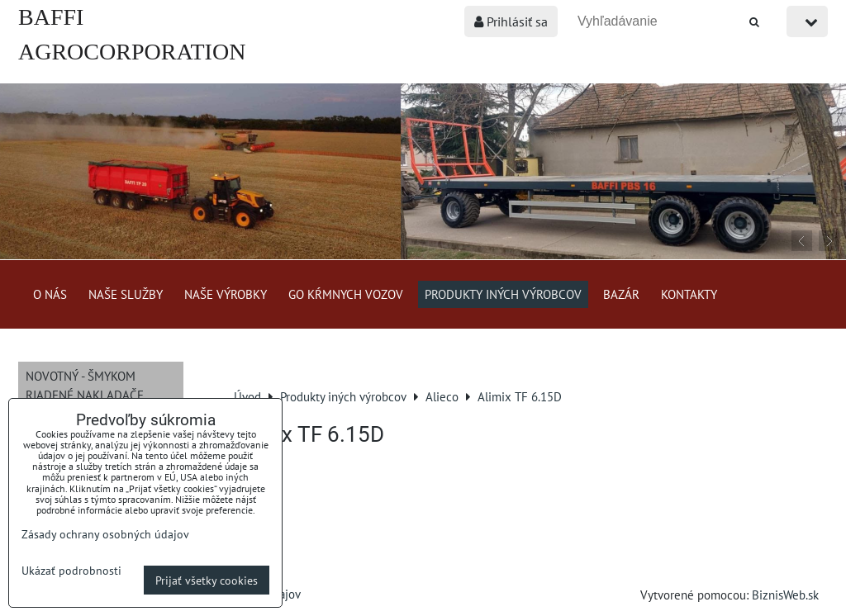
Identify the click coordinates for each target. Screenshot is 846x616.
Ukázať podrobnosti (71, 571)
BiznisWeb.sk (785, 595)
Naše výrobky (226, 294)
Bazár (621, 294)
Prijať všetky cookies (207, 580)
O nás (50, 294)
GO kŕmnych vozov (346, 294)
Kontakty (689, 294)
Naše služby (126, 294)
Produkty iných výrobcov (503, 294)
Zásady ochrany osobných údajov (105, 534)
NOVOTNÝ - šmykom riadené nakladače (85, 385)
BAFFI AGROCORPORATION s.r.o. (132, 52)
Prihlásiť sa (511, 21)
